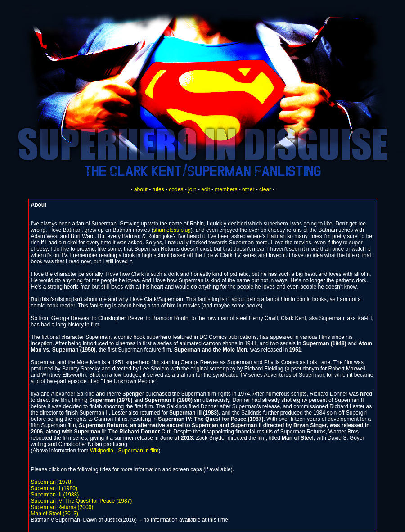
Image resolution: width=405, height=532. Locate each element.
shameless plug (172, 230)
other (248, 189)
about (141, 189)
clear (265, 189)
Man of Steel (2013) (55, 514)
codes (176, 189)
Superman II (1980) (54, 488)
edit (205, 189)
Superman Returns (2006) (62, 507)
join (192, 189)
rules (158, 189)
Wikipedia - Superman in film (124, 451)
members (226, 189)
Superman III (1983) (55, 495)
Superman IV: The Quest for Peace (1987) (82, 501)
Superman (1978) (52, 482)
